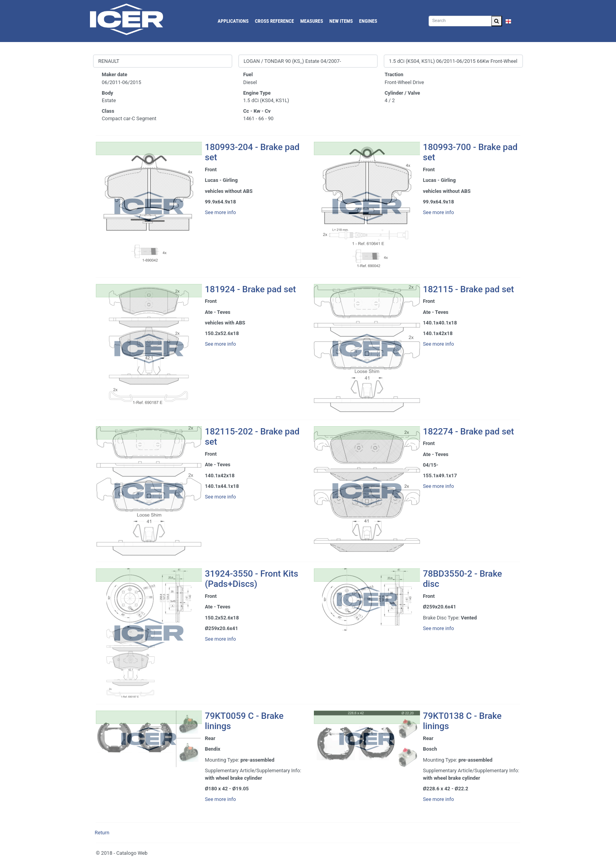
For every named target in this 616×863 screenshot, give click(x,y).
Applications (233, 21)
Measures (312, 21)
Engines (368, 21)
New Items (341, 21)
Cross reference (274, 21)
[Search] (460, 21)
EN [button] (512, 21)
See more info (221, 212)
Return (102, 833)
